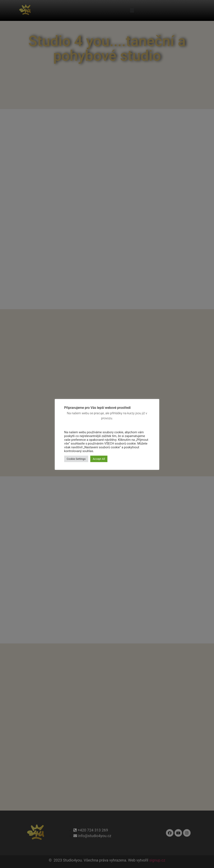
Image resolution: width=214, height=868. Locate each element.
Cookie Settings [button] (76, 459)
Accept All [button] (99, 459)
